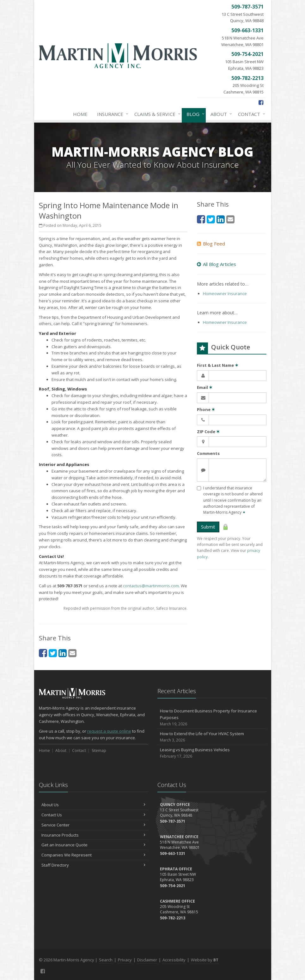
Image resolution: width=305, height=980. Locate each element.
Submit (208, 527)
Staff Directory (93, 865)
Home (80, 114)
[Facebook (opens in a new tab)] (261, 102)
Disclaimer (147, 960)
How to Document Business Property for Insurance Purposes (212, 717)
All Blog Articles (217, 264)
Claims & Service (156, 114)
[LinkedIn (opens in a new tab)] (63, 653)
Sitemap (99, 750)
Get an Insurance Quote (93, 845)
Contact (250, 114)
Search (106, 960)
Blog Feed (211, 244)
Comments (208, 453)
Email (205, 387)
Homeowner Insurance (225, 293)
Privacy (125, 960)
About (220, 114)
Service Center (93, 825)
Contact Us (93, 815)
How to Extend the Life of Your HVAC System (212, 737)
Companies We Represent (93, 855)
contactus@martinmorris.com (151, 586)
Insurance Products (93, 835)
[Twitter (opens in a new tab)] (53, 653)
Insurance (111, 114)
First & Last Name (218, 365)
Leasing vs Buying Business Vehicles (212, 753)
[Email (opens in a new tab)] (72, 653)
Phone (206, 409)
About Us (93, 805)
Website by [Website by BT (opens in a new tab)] (205, 960)
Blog (194, 114)
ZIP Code (208, 432)
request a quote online (109, 731)
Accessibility (174, 960)
